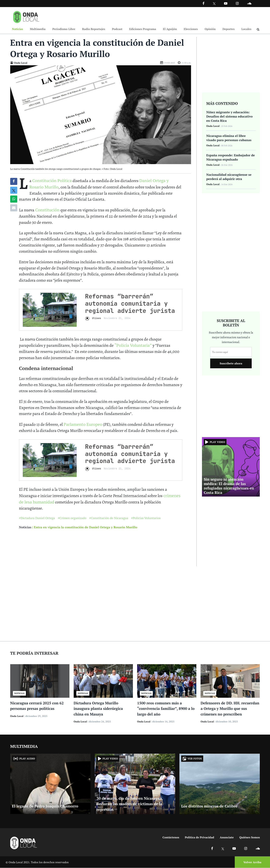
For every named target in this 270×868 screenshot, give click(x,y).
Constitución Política (52, 181)
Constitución (47, 210)
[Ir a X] (223, 849)
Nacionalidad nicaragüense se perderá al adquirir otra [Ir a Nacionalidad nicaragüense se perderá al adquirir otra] (229, 177)
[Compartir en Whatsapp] (14, 199)
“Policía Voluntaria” (133, 345)
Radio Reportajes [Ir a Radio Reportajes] (94, 29)
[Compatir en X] (14, 190)
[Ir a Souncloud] (249, 3)
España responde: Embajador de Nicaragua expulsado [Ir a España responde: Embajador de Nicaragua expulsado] (230, 157)
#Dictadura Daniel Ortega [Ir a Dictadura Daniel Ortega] (37, 518)
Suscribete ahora (231, 364)
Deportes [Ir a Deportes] (228, 29)
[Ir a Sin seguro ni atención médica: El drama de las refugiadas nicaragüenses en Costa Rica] (231, 467)
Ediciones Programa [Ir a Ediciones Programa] (143, 29)
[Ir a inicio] (26, 16)
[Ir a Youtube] (226, 3)
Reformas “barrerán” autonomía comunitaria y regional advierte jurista (130, 304)
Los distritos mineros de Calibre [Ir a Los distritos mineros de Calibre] (209, 806)
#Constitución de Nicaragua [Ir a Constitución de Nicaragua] (109, 518)
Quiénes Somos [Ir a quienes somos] (250, 837)
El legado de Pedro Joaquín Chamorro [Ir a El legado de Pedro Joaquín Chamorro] (45, 806)
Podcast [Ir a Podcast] (117, 29)
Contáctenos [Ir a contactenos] (171, 837)
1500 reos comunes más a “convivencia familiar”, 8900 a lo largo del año (166, 709)
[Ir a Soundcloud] (258, 849)
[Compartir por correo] (14, 208)
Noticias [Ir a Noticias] (17, 29)
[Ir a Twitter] (214, 4)
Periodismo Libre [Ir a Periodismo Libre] (64, 29)
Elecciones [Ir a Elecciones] (191, 29)
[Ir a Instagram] (237, 3)
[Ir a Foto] (101, 115)
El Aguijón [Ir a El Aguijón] (170, 29)
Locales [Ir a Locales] (246, 29)
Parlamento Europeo (83, 424)
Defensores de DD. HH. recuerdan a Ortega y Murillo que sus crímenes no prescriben (230, 709)
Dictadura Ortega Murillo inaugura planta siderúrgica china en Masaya (98, 709)
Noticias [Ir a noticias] (25, 527)
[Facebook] (203, 3)
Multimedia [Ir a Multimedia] (38, 29)
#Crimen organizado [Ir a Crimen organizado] (72, 518)
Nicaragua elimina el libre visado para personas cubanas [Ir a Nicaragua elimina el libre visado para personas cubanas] (229, 138)
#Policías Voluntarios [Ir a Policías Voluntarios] (146, 518)
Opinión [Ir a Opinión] (210, 29)
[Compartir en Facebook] (14, 182)
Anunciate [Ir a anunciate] (227, 837)
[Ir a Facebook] (212, 849)
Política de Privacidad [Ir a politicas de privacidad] (200, 837)
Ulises (97, 318)
